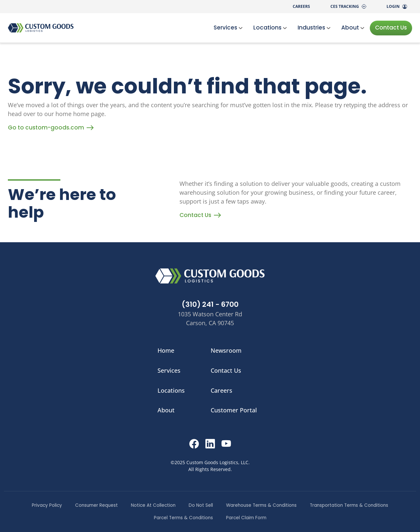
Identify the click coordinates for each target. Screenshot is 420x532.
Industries (314, 28)
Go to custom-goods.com (51, 128)
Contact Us (391, 28)
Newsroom (226, 350)
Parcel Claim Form (246, 518)
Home (166, 350)
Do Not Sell (201, 505)
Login (397, 6)
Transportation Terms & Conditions (349, 505)
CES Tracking (348, 6)
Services (228, 28)
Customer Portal (234, 410)
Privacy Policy (47, 505)
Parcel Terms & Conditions (183, 518)
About (353, 28)
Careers (301, 6)
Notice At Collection (153, 505)
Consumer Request (96, 505)
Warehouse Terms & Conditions (261, 505)
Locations (270, 28)
